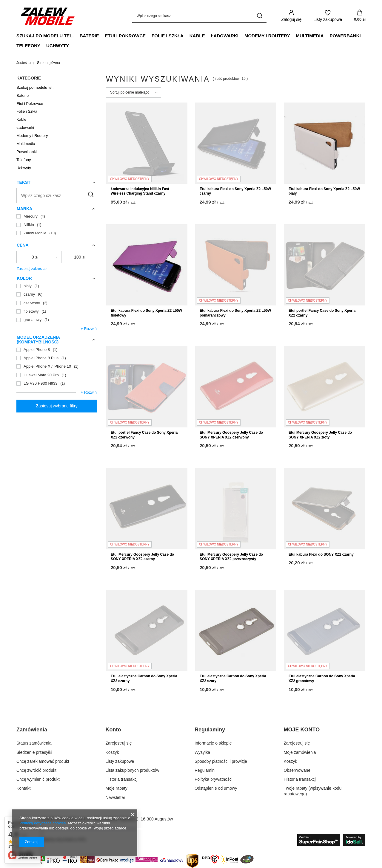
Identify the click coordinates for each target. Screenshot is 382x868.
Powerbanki (345, 36)
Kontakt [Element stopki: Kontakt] (23, 788)
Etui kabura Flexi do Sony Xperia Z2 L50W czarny (235, 191)
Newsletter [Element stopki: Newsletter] (115, 797)
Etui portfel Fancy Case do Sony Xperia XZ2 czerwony (144, 435)
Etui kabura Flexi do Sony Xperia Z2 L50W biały (324, 191)
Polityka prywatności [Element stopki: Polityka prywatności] (214, 779)
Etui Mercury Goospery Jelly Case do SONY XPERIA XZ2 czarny (142, 557)
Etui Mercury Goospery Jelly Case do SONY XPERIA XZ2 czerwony (231, 435)
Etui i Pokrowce (125, 36)
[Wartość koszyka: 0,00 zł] (360, 16)
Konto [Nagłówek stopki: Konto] (113, 730)
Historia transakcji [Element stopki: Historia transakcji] (122, 779)
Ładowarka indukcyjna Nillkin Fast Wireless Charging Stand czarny (140, 191)
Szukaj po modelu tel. (45, 36)
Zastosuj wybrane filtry (57, 406)
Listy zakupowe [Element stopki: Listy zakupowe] (120, 761)
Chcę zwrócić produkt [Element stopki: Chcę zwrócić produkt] (36, 770)
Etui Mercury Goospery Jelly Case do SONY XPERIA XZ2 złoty (320, 435)
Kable (197, 36)
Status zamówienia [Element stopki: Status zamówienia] (34, 743)
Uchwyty (58, 46)
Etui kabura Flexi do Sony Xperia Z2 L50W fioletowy (146, 313)
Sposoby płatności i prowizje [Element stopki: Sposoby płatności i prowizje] (221, 761)
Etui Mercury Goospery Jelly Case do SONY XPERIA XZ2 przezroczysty (231, 557)
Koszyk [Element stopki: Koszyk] (112, 752)
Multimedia (310, 36)
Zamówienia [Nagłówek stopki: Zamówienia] (32, 730)
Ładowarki (225, 36)
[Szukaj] (260, 16)
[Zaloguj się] (292, 16)
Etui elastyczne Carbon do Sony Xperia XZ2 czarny (144, 678)
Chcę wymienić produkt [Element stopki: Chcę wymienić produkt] (38, 779)
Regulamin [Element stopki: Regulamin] (205, 770)
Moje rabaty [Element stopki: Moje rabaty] (117, 788)
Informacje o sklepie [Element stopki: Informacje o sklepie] (213, 743)
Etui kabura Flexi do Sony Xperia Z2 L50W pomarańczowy (235, 313)
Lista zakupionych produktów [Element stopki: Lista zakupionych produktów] (133, 770)
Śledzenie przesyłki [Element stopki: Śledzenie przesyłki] (34, 752)
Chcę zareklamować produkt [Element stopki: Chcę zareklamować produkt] (43, 761)
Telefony (28, 46)
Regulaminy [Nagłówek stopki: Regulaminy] (210, 730)
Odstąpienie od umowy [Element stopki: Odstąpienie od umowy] (216, 788)
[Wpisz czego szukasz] (199, 16)
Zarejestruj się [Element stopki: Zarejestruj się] (119, 743)
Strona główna (48, 63)
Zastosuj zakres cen (33, 269)
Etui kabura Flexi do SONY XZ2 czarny (321, 554)
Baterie (89, 36)
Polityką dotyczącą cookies (43, 823)
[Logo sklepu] (48, 16)
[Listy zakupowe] (328, 16)
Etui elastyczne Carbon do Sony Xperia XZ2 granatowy (322, 678)
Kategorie (29, 78)
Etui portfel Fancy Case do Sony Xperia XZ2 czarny (322, 313)
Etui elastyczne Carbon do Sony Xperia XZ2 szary (233, 678)
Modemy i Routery (267, 36)
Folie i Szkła (168, 36)
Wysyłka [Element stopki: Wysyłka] (202, 752)
